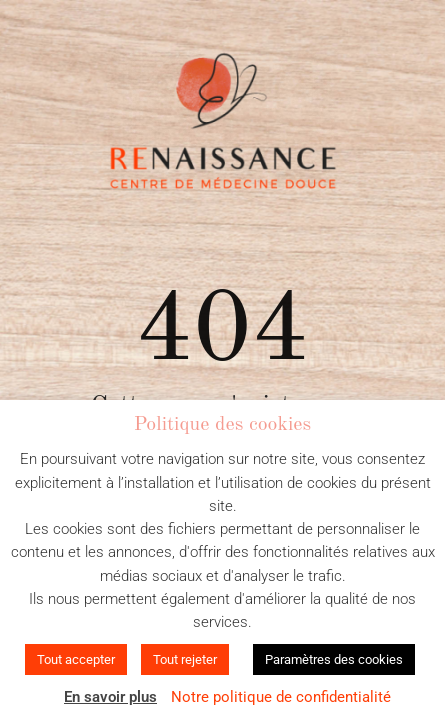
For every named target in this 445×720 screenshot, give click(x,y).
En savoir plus (110, 697)
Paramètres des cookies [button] (334, 659)
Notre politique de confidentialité (281, 697)
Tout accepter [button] (76, 659)
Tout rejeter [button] (185, 659)
